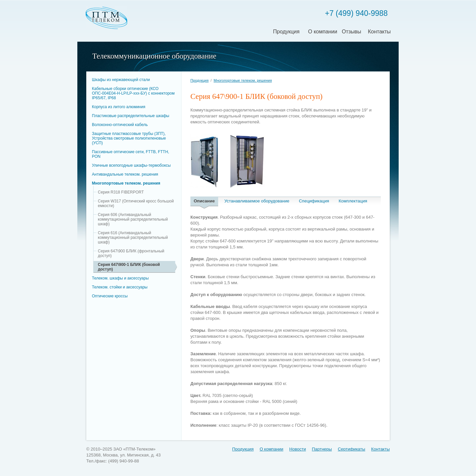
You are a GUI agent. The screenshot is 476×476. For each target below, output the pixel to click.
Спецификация (314, 201)
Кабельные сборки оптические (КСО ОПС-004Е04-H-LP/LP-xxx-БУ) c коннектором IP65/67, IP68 (133, 93)
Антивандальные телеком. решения (125, 174)
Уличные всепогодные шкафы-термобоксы (131, 165)
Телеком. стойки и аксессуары (120, 287)
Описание (204, 201)
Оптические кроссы (110, 296)
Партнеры (322, 449)
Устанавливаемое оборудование (257, 201)
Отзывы (352, 32)
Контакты (379, 32)
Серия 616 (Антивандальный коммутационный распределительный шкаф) (133, 238)
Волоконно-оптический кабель (120, 125)
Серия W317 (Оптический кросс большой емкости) (136, 203)
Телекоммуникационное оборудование (154, 56)
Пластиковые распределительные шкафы (131, 116)
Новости (297, 449)
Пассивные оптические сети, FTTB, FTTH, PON (131, 154)
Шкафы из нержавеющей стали (121, 80)
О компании (323, 32)
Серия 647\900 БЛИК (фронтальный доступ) (131, 253)
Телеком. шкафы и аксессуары (120, 278)
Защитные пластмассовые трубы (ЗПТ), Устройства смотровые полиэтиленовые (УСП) (129, 138)
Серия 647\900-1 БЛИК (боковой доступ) (129, 267)
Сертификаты (352, 449)
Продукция (286, 32)
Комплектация (353, 201)
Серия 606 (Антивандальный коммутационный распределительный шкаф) (133, 219)
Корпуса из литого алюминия (119, 107)
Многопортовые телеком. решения (126, 183)
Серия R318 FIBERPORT (121, 192)
